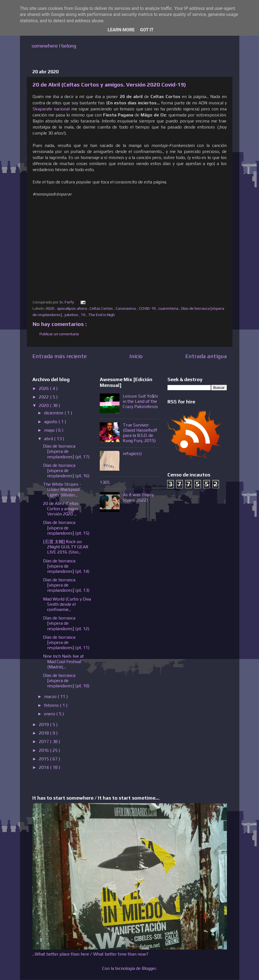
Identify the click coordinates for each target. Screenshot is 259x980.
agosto (51, 422)
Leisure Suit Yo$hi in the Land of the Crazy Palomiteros (140, 401)
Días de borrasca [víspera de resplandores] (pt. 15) (66, 528)
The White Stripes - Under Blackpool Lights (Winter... (62, 489)
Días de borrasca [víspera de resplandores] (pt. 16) (66, 471)
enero (50, 714)
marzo (51, 696)
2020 (50, 308)
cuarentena (169, 308)
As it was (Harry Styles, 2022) (138, 497)
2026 (44, 388)
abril (49, 439)
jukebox (72, 315)
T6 (84, 315)
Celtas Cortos (102, 308)
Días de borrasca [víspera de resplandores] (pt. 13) (66, 585)
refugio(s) (132, 453)
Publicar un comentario (59, 334)
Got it (147, 30)
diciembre (54, 413)
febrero (52, 705)
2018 (44, 733)
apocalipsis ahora (72, 308)
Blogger (149, 968)
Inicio (136, 356)
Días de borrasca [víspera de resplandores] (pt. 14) (66, 566)
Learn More (121, 30)
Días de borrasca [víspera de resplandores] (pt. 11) (66, 642)
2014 (44, 767)
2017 (44, 742)
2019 (44, 724)
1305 (105, 482)
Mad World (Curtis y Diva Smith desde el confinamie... (67, 604)
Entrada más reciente (59, 356)
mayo (50, 430)
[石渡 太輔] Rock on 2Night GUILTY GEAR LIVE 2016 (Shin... (66, 547)
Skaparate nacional (51, 109)
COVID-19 (148, 308)
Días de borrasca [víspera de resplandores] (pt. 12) (66, 623)
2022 (44, 397)
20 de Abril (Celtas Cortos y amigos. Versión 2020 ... (61, 509)
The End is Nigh (102, 315)
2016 (44, 750)
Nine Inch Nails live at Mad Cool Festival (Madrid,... (63, 661)
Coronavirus (126, 308)
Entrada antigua (206, 356)
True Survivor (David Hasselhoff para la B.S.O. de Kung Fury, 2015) (140, 433)
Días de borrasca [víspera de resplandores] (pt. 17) (66, 451)
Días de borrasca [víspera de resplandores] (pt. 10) (66, 681)
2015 (44, 759)
